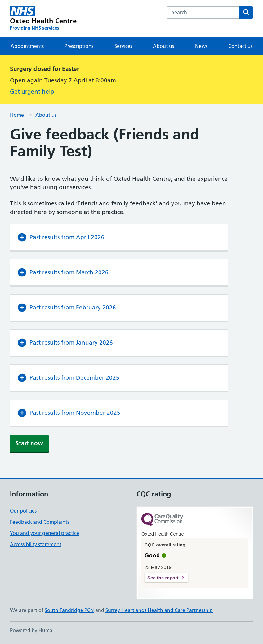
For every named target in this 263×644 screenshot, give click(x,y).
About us (163, 46)
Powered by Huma (31, 630)
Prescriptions (79, 46)
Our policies (23, 511)
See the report (163, 578)
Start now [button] (29, 443)
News (201, 46)
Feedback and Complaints (40, 522)
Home (17, 115)
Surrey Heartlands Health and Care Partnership (159, 610)
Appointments (27, 46)
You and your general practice (45, 533)
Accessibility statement (36, 544)
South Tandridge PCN (69, 610)
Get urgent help (32, 91)
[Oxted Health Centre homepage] (43, 19)
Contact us (240, 46)
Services (123, 46)
